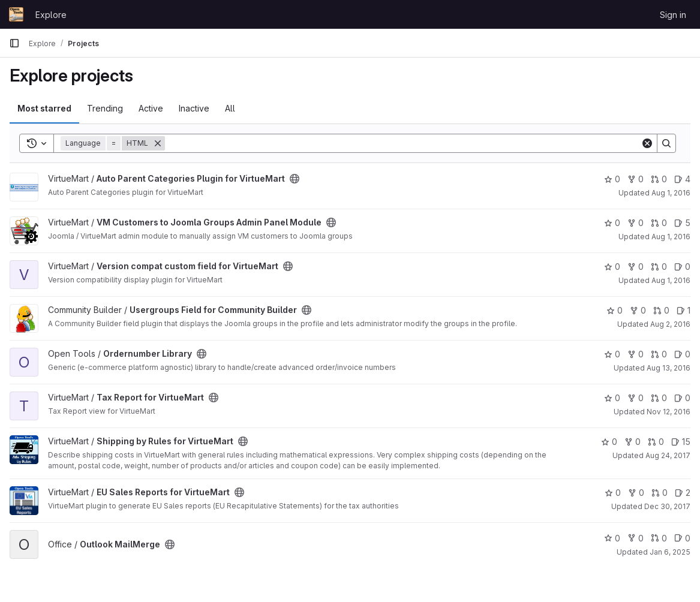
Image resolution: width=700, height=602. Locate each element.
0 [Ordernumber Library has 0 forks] (636, 354)
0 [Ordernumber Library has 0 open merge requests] (659, 354)
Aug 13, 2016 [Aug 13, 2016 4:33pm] (669, 368)
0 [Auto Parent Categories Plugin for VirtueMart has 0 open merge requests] (659, 179)
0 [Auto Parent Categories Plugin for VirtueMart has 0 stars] (612, 179)
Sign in (673, 15)
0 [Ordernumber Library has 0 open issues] (682, 354)
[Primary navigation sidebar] (14, 43)
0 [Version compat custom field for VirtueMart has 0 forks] (636, 267)
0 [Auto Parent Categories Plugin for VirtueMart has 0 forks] (636, 179)
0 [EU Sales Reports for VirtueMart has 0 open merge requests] (660, 493)
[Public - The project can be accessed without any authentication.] (295, 179)
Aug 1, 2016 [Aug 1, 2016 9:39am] (671, 193)
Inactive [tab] (194, 108)
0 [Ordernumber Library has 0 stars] (612, 354)
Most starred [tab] (44, 108)
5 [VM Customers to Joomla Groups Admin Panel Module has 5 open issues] (682, 223)
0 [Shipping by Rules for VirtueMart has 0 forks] (633, 442)
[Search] (403, 143)
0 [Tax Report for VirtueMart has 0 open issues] (682, 398)
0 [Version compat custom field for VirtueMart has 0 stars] (612, 267)
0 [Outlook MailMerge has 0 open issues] (682, 538)
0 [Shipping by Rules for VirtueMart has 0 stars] (609, 442)
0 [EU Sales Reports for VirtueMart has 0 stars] (613, 493)
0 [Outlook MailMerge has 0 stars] (612, 538)
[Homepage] (16, 14)
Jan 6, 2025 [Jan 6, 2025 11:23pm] (670, 552)
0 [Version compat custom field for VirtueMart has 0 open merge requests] (659, 267)
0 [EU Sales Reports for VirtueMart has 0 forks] (636, 493)
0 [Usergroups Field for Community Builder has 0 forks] (638, 310)
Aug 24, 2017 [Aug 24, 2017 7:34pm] (668, 455)
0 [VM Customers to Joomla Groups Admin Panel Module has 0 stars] (612, 223)
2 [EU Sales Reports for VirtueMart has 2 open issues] (683, 493)
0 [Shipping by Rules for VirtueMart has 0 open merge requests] (656, 442)
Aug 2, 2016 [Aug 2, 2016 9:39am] (670, 324)
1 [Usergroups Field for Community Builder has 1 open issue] (684, 310)
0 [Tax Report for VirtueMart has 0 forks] (636, 398)
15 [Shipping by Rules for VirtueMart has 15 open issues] (681, 442)
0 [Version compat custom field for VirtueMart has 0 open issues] (682, 267)
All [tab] (230, 108)
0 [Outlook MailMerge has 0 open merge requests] (659, 538)
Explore (51, 15)
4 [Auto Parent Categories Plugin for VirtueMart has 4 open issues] (682, 179)
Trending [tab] (105, 108)
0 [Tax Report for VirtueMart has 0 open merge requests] (659, 398)
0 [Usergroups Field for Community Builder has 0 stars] (615, 310)
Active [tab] (151, 108)
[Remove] (158, 143)
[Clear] (647, 143)
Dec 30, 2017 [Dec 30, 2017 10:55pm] (667, 506)
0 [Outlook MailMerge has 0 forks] (636, 538)
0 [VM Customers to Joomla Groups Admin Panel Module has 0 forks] (636, 223)
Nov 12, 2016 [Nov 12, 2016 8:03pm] (669, 412)
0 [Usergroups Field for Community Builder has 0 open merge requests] (661, 310)
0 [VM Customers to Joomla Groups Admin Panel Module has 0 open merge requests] (659, 223)
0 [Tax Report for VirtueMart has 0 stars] (612, 398)
